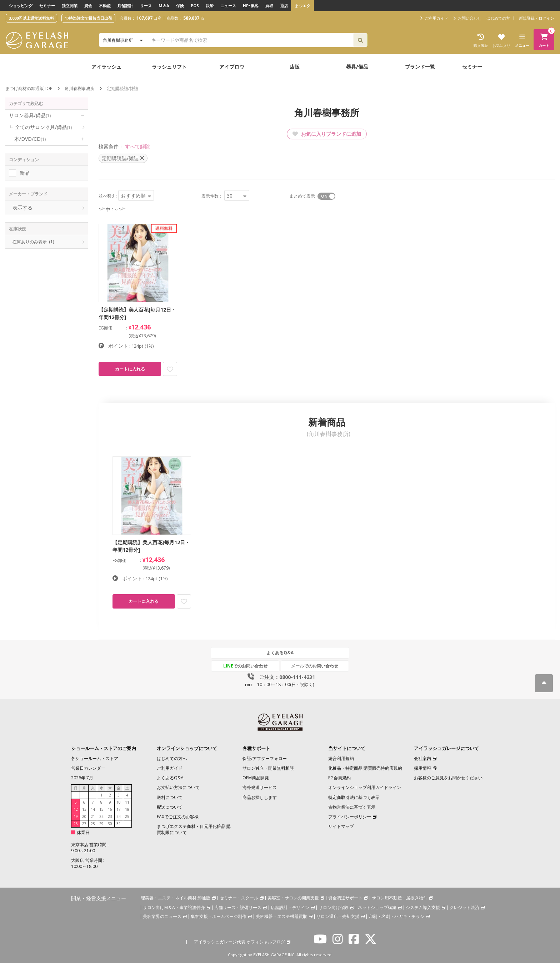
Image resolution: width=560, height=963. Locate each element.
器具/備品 (357, 67)
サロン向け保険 (334, 907)
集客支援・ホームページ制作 (219, 916)
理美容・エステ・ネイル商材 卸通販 (176, 898)
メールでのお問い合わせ (313, 666)
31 (119, 824)
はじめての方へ (172, 758)
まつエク (302, 6)
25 (127, 817)
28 (93, 824)
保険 (180, 6)
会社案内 (422, 758)
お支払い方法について (178, 788)
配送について (170, 807)
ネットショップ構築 (377, 907)
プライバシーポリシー (350, 817)
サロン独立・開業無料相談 (268, 768)
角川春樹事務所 (80, 88)
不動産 (105, 6)
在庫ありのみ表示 (33, 242)
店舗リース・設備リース (238, 907)
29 (101, 824)
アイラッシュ (106, 67)
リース (146, 6)
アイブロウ (232, 67)
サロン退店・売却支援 (338, 916)
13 (84, 810)
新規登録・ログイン (537, 18)
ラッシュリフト (169, 67)
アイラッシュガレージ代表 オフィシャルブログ (239, 942)
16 (110, 810)
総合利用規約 (341, 758)
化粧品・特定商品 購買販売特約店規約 (365, 768)
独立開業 (70, 6)
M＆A (164, 6)
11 (127, 803)
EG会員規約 (339, 778)
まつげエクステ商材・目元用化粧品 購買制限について (194, 829)
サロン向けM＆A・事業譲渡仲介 (174, 907)
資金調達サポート (345, 898)
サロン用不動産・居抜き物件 (400, 898)
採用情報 (422, 768)
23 (110, 817)
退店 (284, 6)
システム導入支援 (423, 907)
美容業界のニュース (162, 916)
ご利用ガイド (170, 768)
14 (93, 810)
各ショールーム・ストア (95, 758)
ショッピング (21, 6)
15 (101, 810)
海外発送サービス (260, 788)
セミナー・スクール (239, 898)
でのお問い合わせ (247, 666)
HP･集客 (251, 6)
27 (84, 824)
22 (101, 817)
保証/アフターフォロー (265, 758)
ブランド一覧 (420, 67)
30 (110, 824)
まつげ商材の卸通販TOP (29, 88)
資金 (88, 6)
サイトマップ (341, 826)
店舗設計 (125, 6)
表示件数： (212, 196)
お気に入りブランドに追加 (327, 134)
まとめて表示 (302, 196)
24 (119, 817)
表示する (22, 207)
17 (119, 810)
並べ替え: (108, 196)
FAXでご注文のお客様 (178, 817)
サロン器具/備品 (30, 115)
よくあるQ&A (280, 653)
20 (84, 817)
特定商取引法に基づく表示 (354, 797)
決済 (210, 6)
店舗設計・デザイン (290, 907)
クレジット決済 (464, 907)
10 (119, 803)
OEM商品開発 (256, 778)
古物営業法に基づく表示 (352, 807)
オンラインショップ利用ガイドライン (365, 788)
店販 (295, 67)
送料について (170, 797)
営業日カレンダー (88, 768)
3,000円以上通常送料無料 (31, 18)
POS (195, 6)
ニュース (228, 6)
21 (93, 817)
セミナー (47, 6)
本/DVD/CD (30, 139)
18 (127, 810)
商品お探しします (260, 797)
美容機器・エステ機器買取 (281, 916)
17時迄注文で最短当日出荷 (88, 18)
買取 (269, 6)
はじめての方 (498, 18)
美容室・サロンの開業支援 (293, 898)
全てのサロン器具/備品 (43, 127)
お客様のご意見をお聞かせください (448, 778)
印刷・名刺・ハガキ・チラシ (396, 916)
